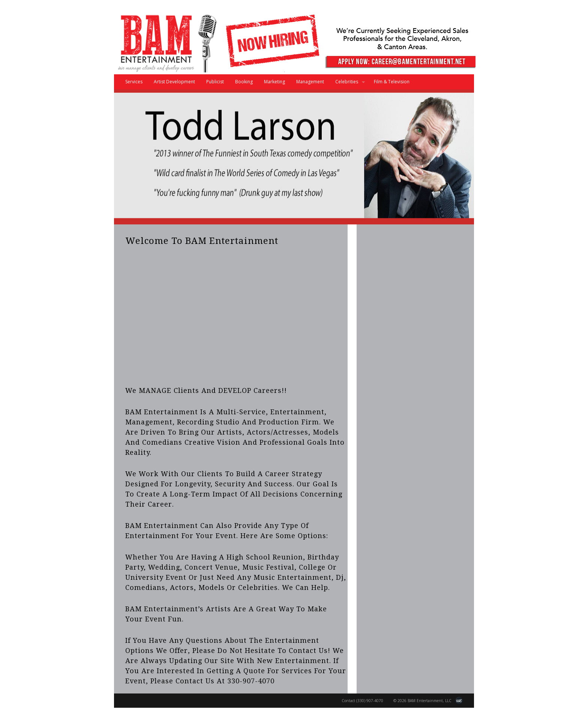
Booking (244, 82)
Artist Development (174, 82)
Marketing (274, 82)
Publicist (215, 82)
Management (310, 82)
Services (134, 82)
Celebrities (347, 84)
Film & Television (392, 82)
